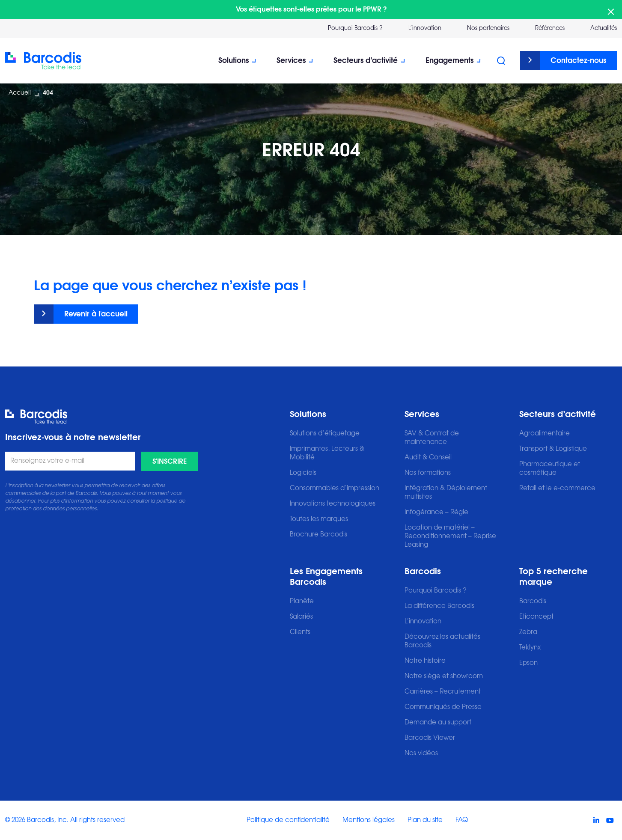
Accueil (20, 93)
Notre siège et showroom (444, 676)
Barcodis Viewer (430, 738)
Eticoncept (536, 617)
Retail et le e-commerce (557, 488)
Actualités (604, 28)
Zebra (528, 632)
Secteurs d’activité (366, 61)
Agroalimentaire (545, 433)
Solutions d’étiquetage (325, 433)
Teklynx (530, 648)
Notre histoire (425, 661)
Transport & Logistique (553, 449)
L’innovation (423, 621)
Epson (528, 663)
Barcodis (423, 572)
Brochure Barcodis (318, 535)
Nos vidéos (421, 753)
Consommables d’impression (335, 488)
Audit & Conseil (428, 457)
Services (291, 61)
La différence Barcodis (439, 606)
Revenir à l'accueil (96, 314)
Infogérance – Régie (436, 512)
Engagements (449, 61)
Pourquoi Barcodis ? (355, 28)
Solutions (234, 61)
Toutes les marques (319, 519)
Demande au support (438, 722)
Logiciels (303, 473)
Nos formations (428, 473)
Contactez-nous (578, 61)
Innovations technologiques (333, 504)
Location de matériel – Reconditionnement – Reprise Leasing (450, 536)
